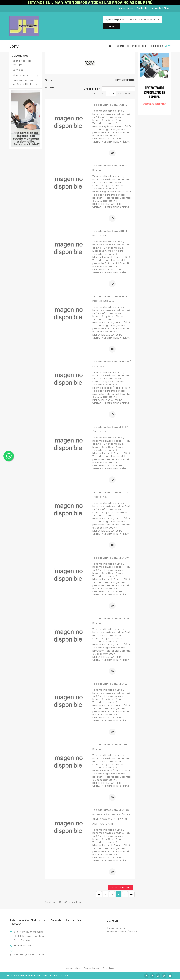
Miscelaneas (20, 75)
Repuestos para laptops (22, 63)
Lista (52, 89)
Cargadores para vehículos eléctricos (25, 82)
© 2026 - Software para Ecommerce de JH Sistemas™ (37, 976)
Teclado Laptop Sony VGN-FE (110, 105)
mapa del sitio (160, 8)
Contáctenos (92, 969)
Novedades (73, 969)
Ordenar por (92, 89)
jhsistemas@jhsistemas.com (28, 954)
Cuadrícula (47, 89)
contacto (142, 8)
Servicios (18, 70)
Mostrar (99, 93)
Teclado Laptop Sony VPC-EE (110, 684)
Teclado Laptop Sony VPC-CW (111, 558)
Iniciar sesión (127, 8)
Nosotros (109, 969)
